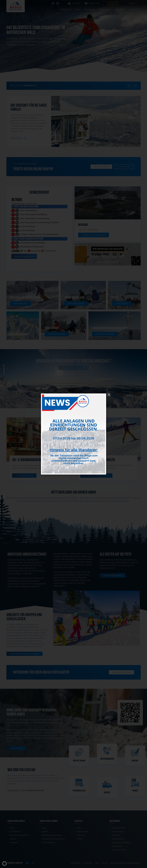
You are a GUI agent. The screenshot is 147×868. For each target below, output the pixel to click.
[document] (73, 434)
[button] (4, 864)
